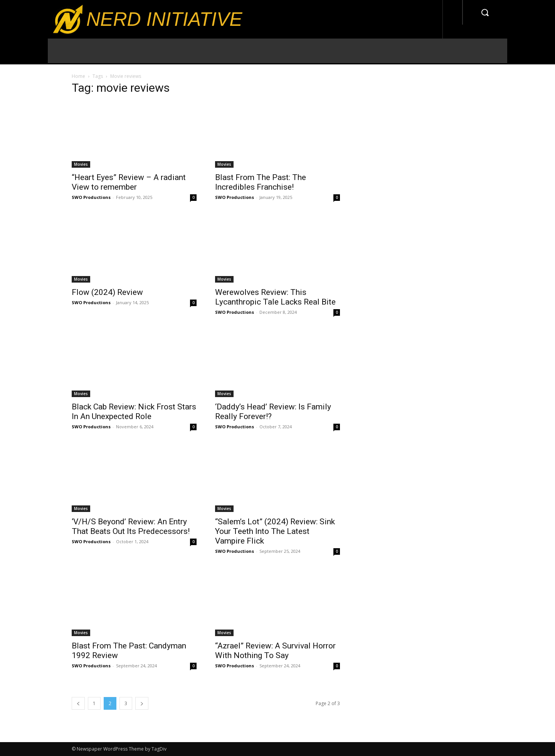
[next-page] (142, 703)
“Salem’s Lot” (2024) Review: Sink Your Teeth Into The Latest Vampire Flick (275, 531)
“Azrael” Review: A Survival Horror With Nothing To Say (275, 651)
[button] (485, 12)
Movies (81, 164)
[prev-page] (78, 703)
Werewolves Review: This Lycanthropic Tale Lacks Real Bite (275, 297)
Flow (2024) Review (107, 292)
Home (78, 76)
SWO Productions (91, 197)
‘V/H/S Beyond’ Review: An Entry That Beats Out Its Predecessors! (131, 526)
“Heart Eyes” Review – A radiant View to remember (129, 182)
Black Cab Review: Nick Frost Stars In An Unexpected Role (134, 412)
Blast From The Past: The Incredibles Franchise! (261, 182)
